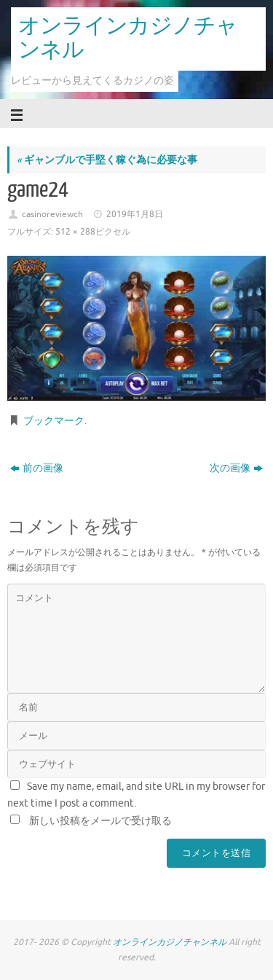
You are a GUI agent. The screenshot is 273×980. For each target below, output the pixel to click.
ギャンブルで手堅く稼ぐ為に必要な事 (107, 160)
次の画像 (236, 468)
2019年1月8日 (135, 214)
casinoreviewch (52, 214)
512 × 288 (75, 232)
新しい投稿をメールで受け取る (100, 821)
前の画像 (37, 468)
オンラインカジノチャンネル (128, 38)
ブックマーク (54, 421)
